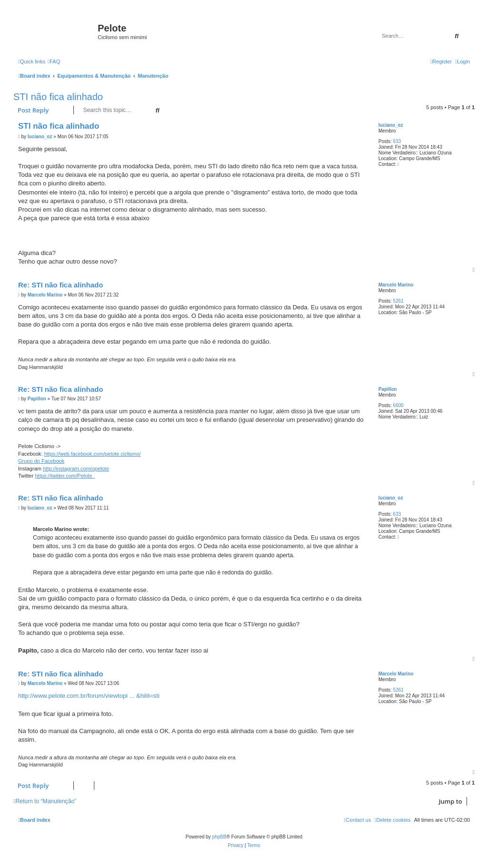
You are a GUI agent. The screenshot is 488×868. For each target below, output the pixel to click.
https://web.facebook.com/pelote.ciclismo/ (92, 454)
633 (397, 141)
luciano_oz (391, 125)
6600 (398, 405)
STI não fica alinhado (58, 97)
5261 (398, 301)
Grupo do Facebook (41, 461)
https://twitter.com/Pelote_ (65, 476)
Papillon (388, 389)
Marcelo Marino (396, 285)
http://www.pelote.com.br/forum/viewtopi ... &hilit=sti (89, 696)
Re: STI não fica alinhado (61, 285)
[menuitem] (54, 61)
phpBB (219, 837)
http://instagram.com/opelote (76, 469)
